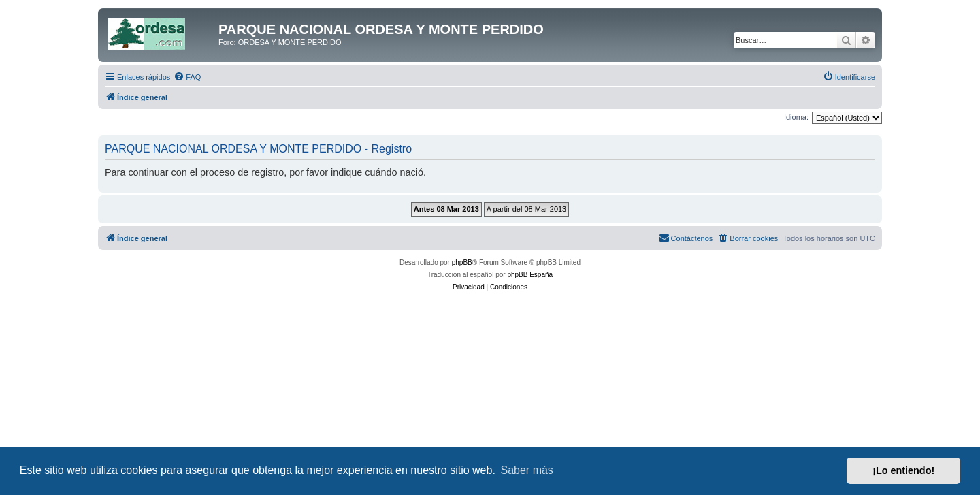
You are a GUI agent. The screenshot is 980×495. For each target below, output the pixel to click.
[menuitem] (187, 77)
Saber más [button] (527, 470)
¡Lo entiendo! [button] (903, 470)
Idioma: (796, 117)
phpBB (462, 262)
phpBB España (530, 275)
